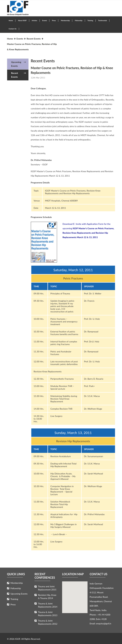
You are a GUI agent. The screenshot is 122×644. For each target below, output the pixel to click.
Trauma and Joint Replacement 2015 (47, 588)
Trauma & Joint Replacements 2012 (48, 622)
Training (90, 20)
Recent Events (34, 39)
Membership (65, 20)
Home (11, 20)
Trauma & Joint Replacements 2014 (48, 605)
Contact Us (12, 29)
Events (45, 20)
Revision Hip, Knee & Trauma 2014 (47, 597)
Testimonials (103, 20)
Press (54, 20)
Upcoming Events (16, 64)
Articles (34, 20)
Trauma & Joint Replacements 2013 (48, 614)
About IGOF (22, 20)
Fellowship (79, 20)
